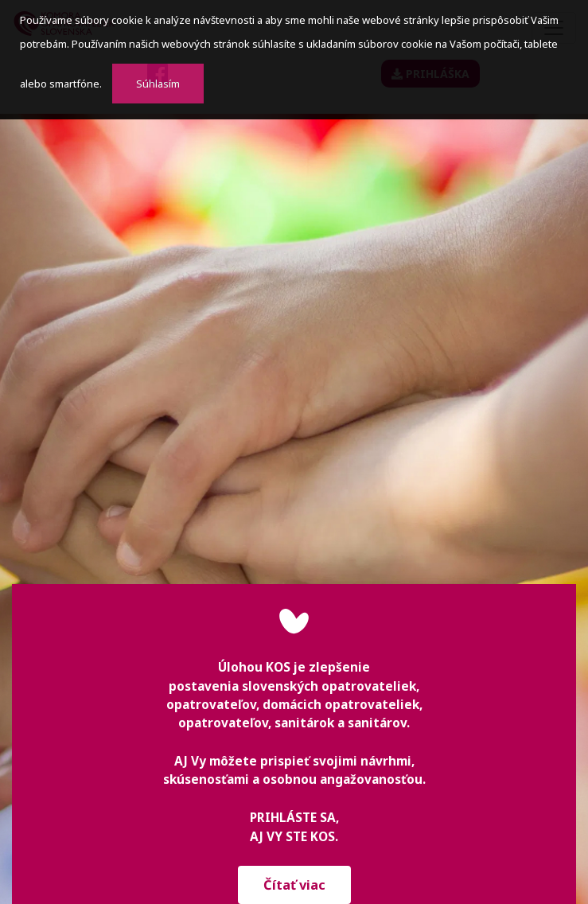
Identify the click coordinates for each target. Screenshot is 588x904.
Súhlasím (158, 84)
